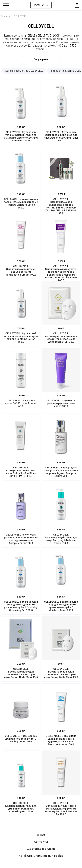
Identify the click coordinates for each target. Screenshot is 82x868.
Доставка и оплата (41, 849)
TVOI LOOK (41, 5)
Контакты (41, 842)
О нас (41, 835)
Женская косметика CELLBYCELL (24, 71)
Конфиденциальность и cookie (41, 856)
